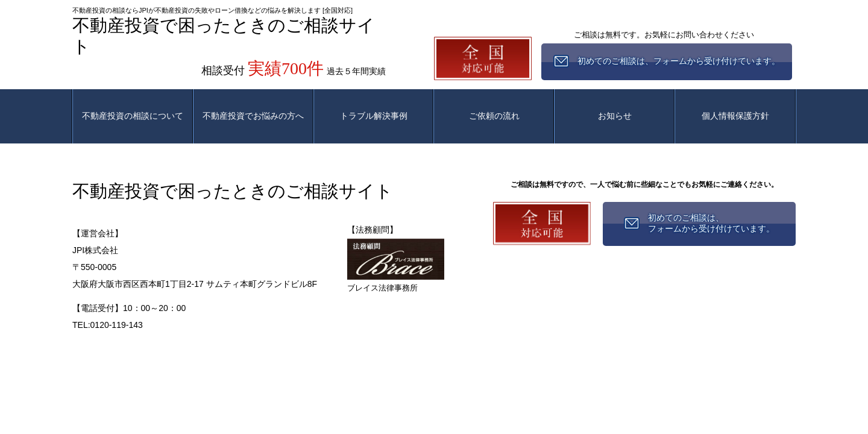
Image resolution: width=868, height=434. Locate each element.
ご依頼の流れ (494, 116)
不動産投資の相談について (133, 116)
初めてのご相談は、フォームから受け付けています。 (711, 223)
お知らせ (615, 116)
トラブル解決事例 (374, 116)
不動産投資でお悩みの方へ (253, 116)
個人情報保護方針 (735, 116)
